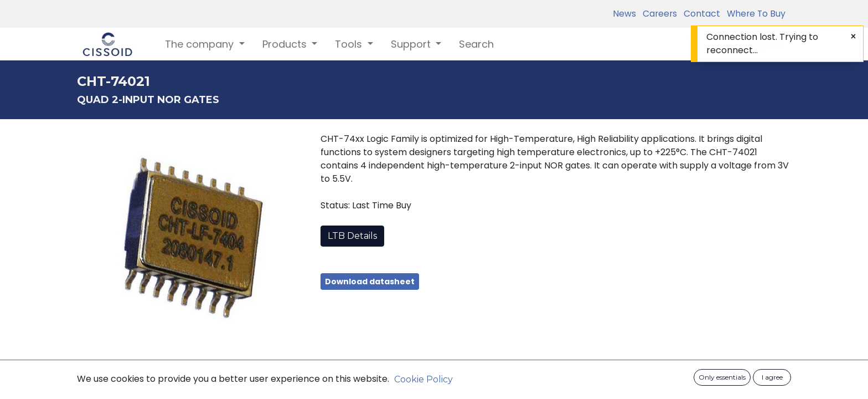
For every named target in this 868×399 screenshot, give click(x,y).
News (624, 14)
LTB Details (352, 236)
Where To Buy (754, 14)
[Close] (853, 37)
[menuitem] (476, 44)
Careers (658, 14)
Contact (700, 14)
